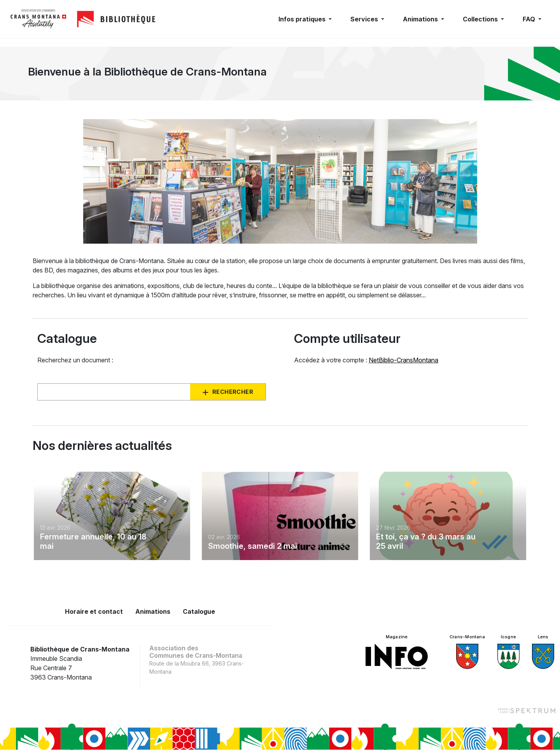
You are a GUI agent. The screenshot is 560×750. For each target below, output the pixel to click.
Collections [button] (481, 19)
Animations (153, 611)
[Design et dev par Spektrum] (527, 710)
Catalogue (199, 611)
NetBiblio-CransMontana (403, 360)
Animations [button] (421, 19)
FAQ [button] (530, 19)
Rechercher (233, 392)
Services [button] (365, 19)
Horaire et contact (94, 611)
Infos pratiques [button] (303, 19)
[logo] (38, 19)
